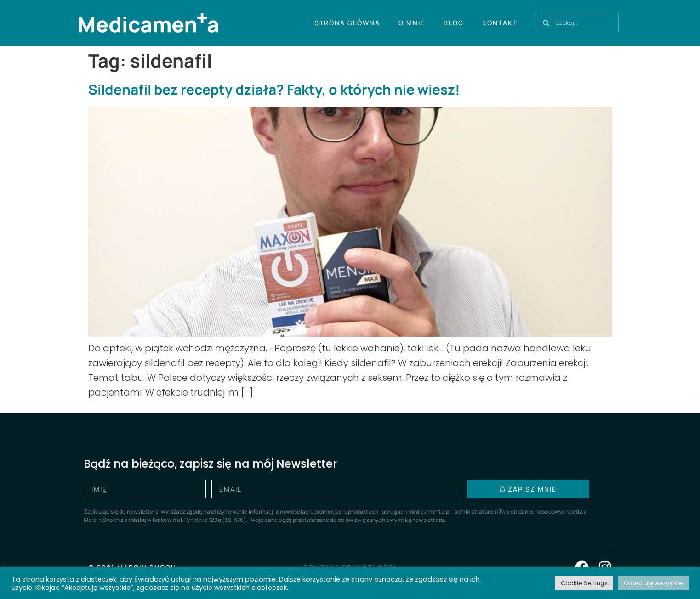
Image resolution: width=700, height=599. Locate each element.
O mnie (412, 23)
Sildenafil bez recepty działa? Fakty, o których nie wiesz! (274, 89)
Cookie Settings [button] (584, 583)
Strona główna (347, 23)
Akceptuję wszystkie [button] (653, 583)
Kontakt (500, 23)
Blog (454, 23)
